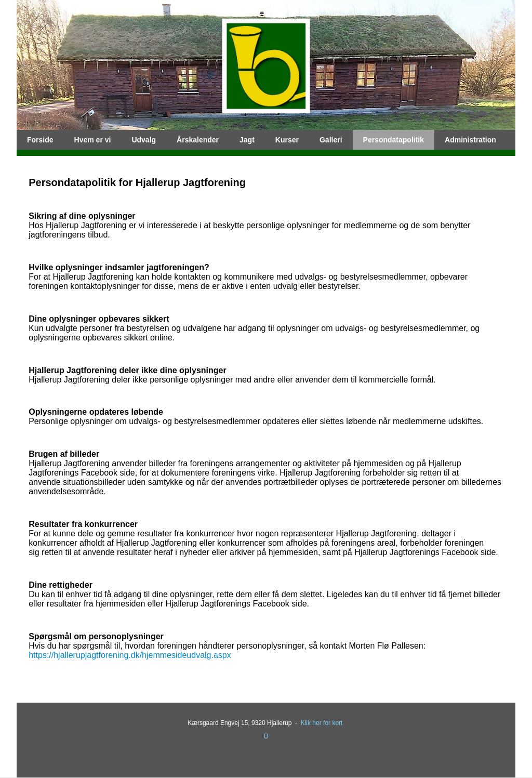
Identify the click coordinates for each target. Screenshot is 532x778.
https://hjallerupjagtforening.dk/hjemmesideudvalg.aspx (130, 655)
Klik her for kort (322, 723)
